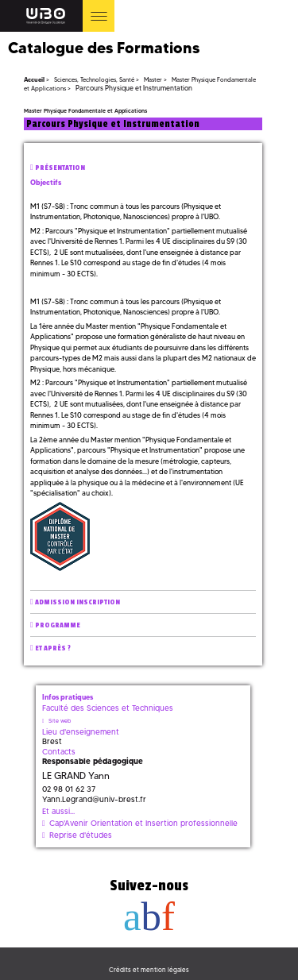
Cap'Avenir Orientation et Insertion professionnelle (143, 823)
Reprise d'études (81, 835)
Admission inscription (77, 602)
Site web (60, 721)
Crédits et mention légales (149, 970)
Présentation (60, 168)
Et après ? (53, 648)
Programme (58, 625)
